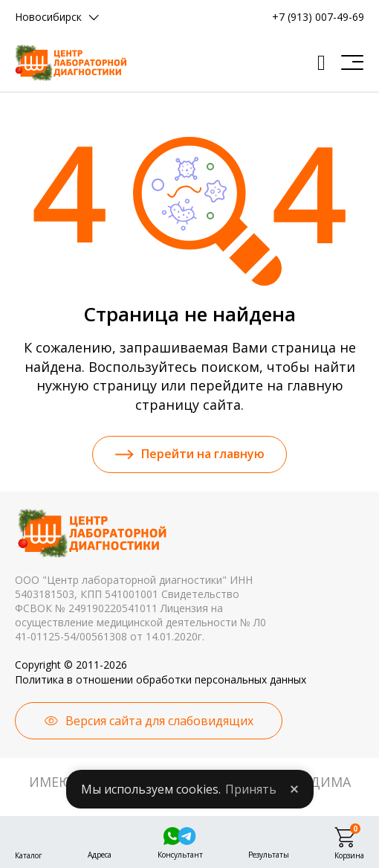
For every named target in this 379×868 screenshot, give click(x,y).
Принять (251, 789)
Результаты (269, 853)
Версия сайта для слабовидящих (159, 721)
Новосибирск (48, 17)
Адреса (100, 853)
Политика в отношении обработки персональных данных (161, 679)
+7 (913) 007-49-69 (318, 17)
